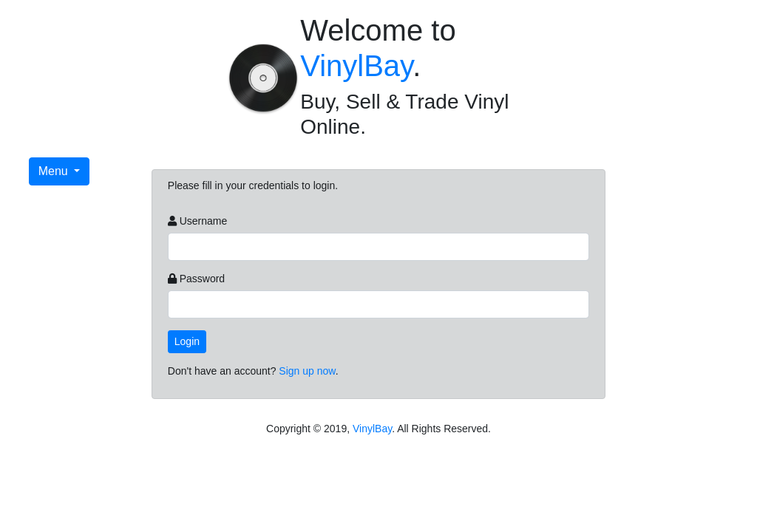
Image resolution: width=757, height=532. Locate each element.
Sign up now (307, 371)
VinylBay (356, 66)
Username (204, 221)
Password (202, 279)
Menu (55, 171)
